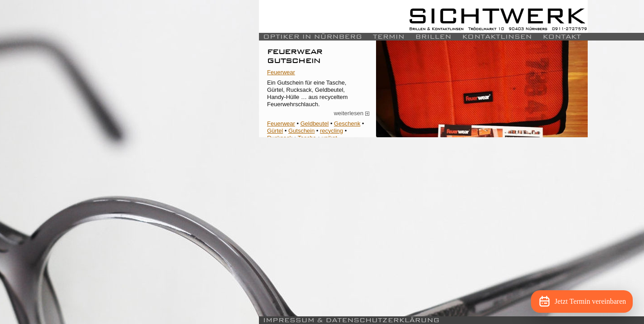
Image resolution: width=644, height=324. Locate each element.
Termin (389, 37)
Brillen (433, 37)
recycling (332, 131)
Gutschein (302, 131)
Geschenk (347, 124)
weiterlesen (352, 113)
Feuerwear (281, 72)
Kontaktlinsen (497, 37)
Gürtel (275, 131)
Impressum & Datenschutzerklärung (351, 320)
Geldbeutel (315, 124)
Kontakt (562, 37)
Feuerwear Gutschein (295, 56)
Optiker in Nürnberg (313, 37)
